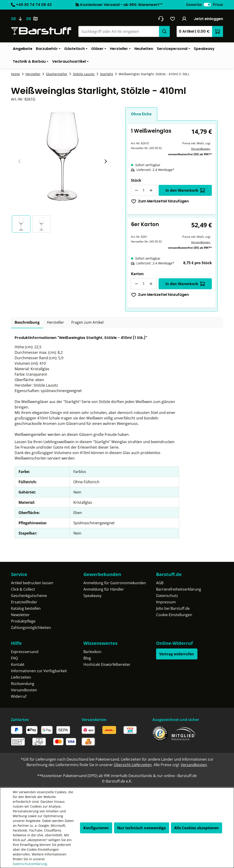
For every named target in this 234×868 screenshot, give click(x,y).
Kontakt (18, 664)
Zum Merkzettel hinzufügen (160, 201)
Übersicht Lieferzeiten (133, 765)
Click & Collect (23, 589)
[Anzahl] (144, 190)
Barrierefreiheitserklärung (179, 589)
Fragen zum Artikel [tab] (87, 322)
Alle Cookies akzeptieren (196, 828)
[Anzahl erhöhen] (151, 190)
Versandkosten (201, 149)
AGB (160, 583)
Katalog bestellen (26, 608)
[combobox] (119, 31)
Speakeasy (92, 596)
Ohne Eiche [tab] (141, 114)
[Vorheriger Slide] (20, 161)
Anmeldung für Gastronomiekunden (115, 583)
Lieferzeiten (21, 677)
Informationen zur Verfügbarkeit (39, 671)
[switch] (207, 5)
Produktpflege (23, 621)
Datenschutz (167, 596)
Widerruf (19, 696)
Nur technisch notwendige (141, 828)
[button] (22, 224)
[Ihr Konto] (184, 19)
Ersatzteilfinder (24, 602)
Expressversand (25, 652)
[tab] (27, 323)
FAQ (14, 658)
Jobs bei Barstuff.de (173, 608)
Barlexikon (92, 652)
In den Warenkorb (185, 190)
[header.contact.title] (161, 19)
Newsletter (20, 615)
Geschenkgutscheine (29, 596)
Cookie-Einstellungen (174, 615)
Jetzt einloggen (208, 19)
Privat (218, 5)
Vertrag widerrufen (177, 654)
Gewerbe (194, 5)
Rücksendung (23, 684)
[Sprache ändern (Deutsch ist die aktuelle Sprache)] (19, 19)
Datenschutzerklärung (30, 864)
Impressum (166, 602)
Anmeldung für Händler (104, 589)
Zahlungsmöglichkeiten (31, 628)
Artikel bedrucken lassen (32, 583)
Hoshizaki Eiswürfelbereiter (107, 664)
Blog (87, 658)
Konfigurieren (96, 828)
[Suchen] (164, 31)
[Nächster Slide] (106, 161)
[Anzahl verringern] (136, 190)
